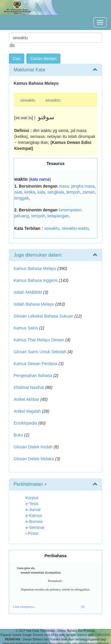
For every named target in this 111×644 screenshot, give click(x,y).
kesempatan (70, 210)
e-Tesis (32, 504)
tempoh (73, 192)
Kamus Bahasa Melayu (36, 268)
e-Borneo (34, 522)
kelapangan (58, 216)
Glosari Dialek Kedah (33, 447)
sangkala (56, 192)
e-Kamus (34, 516)
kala (41, 192)
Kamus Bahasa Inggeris (36, 280)
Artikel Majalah (27, 411)
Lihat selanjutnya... (24, 607)
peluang (22, 216)
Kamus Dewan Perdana (36, 364)
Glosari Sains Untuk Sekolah (40, 352)
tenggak (22, 198)
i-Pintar (32, 533)
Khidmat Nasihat (29, 387)
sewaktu (28, 100)
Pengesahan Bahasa (33, 376)
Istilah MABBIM (28, 292)
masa (64, 186)
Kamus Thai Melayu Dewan (39, 340)
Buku (18, 435)
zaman (89, 192)
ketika (30, 192)
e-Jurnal (33, 510)
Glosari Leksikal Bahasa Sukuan (44, 316)
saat (18, 192)
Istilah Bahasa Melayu (34, 304)
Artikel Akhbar (26, 399)
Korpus (32, 498)
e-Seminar (35, 527)
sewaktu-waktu (75, 228)
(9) (83, 607)
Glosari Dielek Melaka (34, 459)
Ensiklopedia (25, 423)
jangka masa (83, 186)
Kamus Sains (26, 328)
